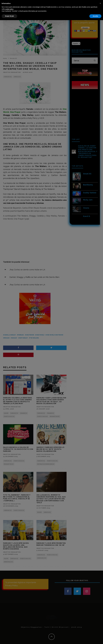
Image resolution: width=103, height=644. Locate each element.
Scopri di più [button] (9, 640)
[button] (100, 627)
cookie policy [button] (9, 633)
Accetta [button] (95, 640)
